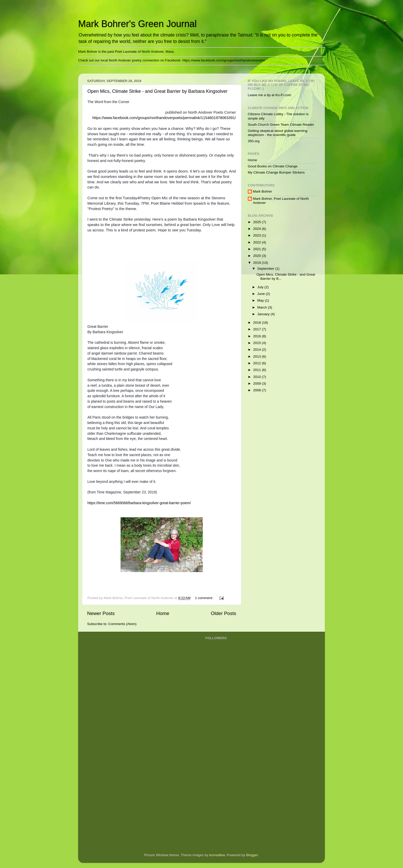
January (264, 314)
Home (163, 613)
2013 (258, 356)
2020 (258, 256)
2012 (258, 363)
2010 (258, 377)
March (263, 307)
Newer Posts (101, 613)
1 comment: (204, 598)
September (266, 269)
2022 (258, 242)
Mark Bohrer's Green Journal (137, 24)
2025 (258, 222)
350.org (254, 141)
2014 (258, 350)
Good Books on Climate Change (273, 166)
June (262, 294)
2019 (258, 263)
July (261, 287)
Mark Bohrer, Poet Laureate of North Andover (281, 201)
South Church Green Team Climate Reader (281, 125)
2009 (258, 383)
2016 (258, 336)
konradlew (217, 855)
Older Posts (223, 613)
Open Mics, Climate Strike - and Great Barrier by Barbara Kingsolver (157, 91)
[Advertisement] (226, 766)
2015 (258, 343)
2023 (258, 235)
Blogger (252, 855)
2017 (258, 329)
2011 (258, 370)
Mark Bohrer (262, 191)
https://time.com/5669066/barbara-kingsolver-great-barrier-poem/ (139, 503)
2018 (258, 323)
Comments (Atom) (123, 624)
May (261, 300)
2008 (258, 390)
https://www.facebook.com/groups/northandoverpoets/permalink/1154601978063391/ (164, 118)
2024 (258, 229)
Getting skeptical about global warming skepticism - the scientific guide (278, 133)
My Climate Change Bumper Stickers (276, 172)
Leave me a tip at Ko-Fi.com (269, 95)
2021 (258, 249)
